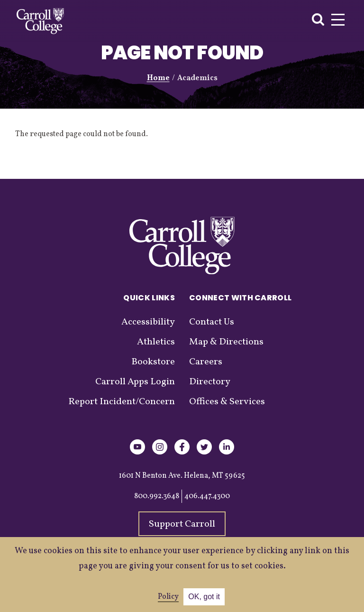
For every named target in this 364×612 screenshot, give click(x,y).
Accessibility (148, 322)
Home (158, 78)
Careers (206, 362)
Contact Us (212, 322)
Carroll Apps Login (135, 382)
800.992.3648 (157, 496)
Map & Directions (226, 342)
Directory (210, 382)
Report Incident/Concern (122, 402)
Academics (197, 78)
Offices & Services (227, 402)
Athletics (156, 342)
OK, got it (204, 597)
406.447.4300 (207, 496)
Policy (168, 597)
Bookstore (153, 362)
